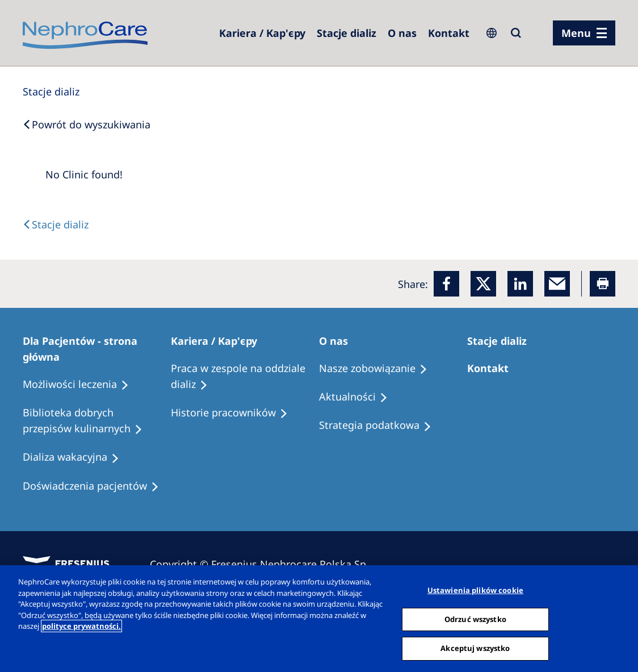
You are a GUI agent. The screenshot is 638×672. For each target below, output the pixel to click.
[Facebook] (446, 284)
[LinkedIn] (520, 284)
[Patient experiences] (96, 486)
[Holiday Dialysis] (76, 457)
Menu (576, 33)
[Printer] (603, 284)
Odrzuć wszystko (475, 619)
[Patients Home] (97, 349)
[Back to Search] (87, 124)
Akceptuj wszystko (475, 648)
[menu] (584, 33)
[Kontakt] (449, 33)
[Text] (56, 224)
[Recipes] (97, 421)
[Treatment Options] (81, 385)
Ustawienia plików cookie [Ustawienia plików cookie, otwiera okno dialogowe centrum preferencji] (475, 590)
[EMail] (557, 284)
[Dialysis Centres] (262, 33)
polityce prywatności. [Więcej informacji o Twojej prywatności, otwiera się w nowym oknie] (81, 626)
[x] (483, 284)
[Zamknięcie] (620, 617)
